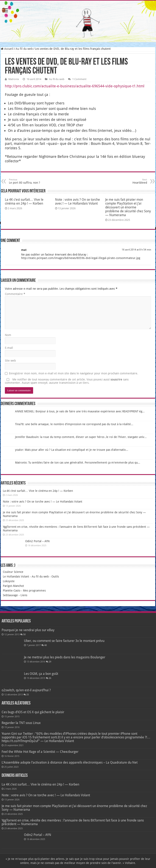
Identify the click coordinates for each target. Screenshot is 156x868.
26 (50, 678)
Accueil (7, 49)
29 (50, 662)
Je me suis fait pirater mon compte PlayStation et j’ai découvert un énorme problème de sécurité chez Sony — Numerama (128, 207)
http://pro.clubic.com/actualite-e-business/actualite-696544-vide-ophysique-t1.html (75, 86)
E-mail (9, 348)
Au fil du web (24, 49)
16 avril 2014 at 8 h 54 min (136, 250)
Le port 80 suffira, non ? (30, 181)
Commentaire (15, 294)
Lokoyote (9, 581)
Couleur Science (13, 572)
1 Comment (79, 79)
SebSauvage (10, 595)
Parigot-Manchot (13, 586)
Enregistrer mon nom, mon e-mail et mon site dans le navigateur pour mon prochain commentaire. (74, 373)
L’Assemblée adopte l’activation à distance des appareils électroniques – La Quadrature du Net (70, 762)
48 (45, 645)
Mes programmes (34, 591)
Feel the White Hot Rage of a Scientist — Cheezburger (40, 752)
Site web (10, 361)
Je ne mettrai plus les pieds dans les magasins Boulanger (65, 657)
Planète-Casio (12, 591)
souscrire (116, 379)
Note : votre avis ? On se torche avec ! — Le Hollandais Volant (77, 202)
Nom (8, 335)
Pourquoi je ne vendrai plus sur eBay (28, 630)
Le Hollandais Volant (16, 576)
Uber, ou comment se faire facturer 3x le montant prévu (64, 641)
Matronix (14, 79)
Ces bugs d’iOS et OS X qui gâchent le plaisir (33, 712)
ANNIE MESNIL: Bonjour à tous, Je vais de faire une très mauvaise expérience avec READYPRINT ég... (80, 411)
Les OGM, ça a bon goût (41, 674)
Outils (55, 576)
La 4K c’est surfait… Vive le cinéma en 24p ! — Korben (24, 202)
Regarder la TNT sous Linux (21, 723)
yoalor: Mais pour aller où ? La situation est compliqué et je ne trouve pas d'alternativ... (72, 450)
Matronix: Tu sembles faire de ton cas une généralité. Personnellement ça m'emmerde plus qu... (78, 463)
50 (24, 634)
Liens (24, 595)
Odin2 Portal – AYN (37, 541)
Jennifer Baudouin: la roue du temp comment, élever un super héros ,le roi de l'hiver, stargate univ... (81, 437)
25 (28, 695)
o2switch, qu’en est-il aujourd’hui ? (26, 690)
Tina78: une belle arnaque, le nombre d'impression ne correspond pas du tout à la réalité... (74, 424)
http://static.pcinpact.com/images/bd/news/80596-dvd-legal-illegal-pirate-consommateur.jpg (81, 258)
